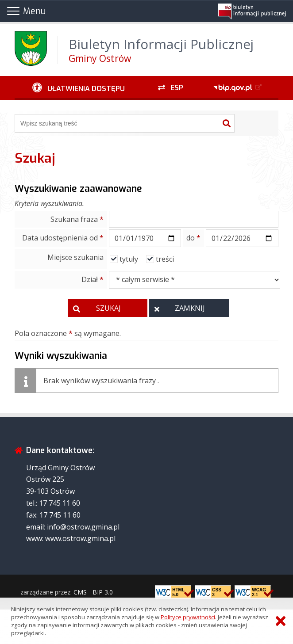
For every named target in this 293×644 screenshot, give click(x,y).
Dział (93, 279)
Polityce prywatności (188, 617)
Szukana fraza (77, 219)
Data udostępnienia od (63, 238)
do (193, 238)
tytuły (129, 259)
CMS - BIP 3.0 (93, 592)
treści (165, 259)
